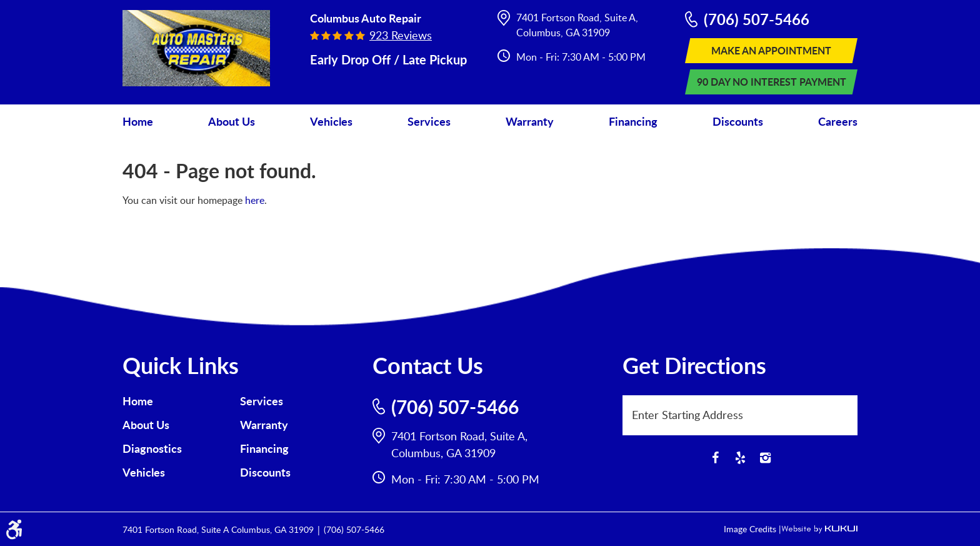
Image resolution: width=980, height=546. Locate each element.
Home (138, 121)
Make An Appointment (771, 50)
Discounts (738, 121)
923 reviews (401, 35)
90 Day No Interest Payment (772, 82)
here (255, 200)
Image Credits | (752, 529)
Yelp (740, 458)
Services (429, 121)
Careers (838, 121)
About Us (232, 121)
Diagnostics (152, 448)
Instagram (765, 458)
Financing (633, 121)
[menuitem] (138, 122)
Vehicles (331, 121)
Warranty (530, 121)
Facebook (715, 458)
